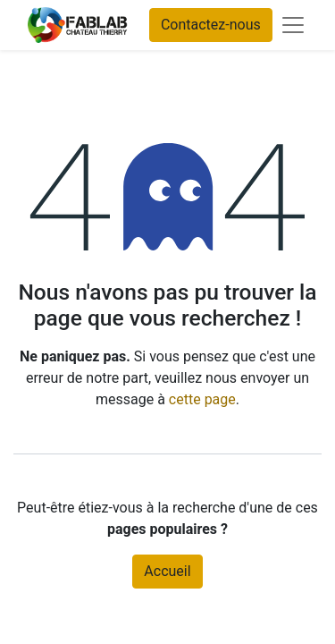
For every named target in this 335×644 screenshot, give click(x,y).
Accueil (167, 571)
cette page (202, 399)
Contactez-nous (211, 25)
